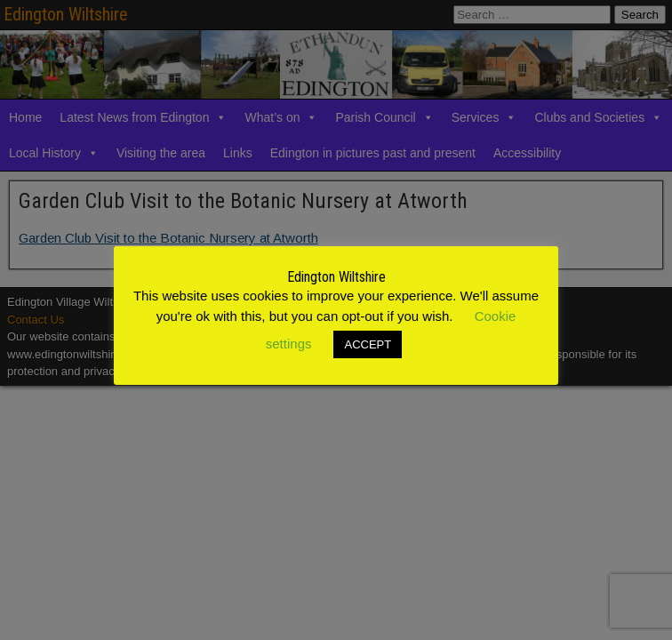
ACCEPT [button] (368, 344)
